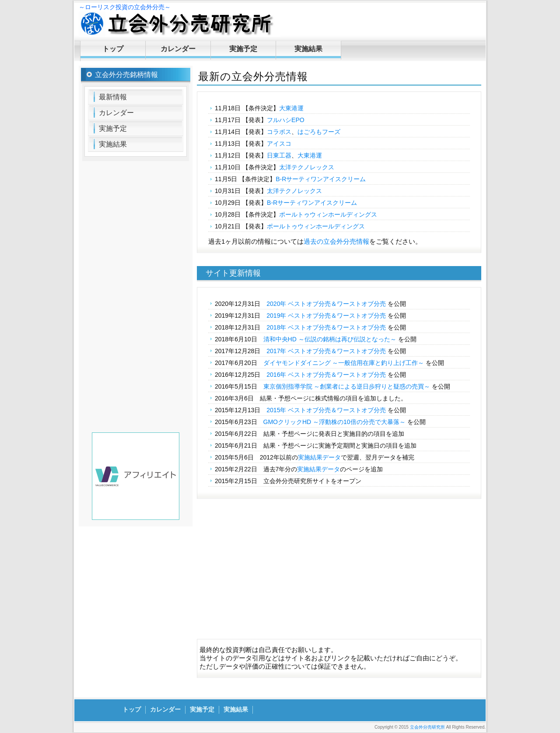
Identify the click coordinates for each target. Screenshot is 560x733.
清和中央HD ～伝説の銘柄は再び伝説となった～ (330, 339)
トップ (113, 49)
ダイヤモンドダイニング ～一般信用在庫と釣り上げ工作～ (344, 363)
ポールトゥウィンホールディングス (328, 214)
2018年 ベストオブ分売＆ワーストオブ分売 (326, 327)
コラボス (279, 132)
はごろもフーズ (319, 132)
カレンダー (178, 49)
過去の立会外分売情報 (336, 241)
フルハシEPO (286, 120)
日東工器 (279, 155)
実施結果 (308, 49)
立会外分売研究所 (427, 727)
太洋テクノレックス (307, 167)
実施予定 (243, 49)
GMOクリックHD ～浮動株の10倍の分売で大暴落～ (334, 422)
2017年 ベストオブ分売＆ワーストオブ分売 (326, 351)
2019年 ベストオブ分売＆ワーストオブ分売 (326, 316)
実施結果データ (319, 457)
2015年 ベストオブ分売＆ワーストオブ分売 (326, 410)
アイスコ (279, 144)
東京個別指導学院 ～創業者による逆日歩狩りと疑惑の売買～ (347, 386)
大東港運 (291, 108)
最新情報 (113, 97)
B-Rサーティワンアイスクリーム (321, 179)
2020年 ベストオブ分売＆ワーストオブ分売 (326, 304)
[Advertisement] (339, 573)
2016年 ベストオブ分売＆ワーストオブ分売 (326, 375)
